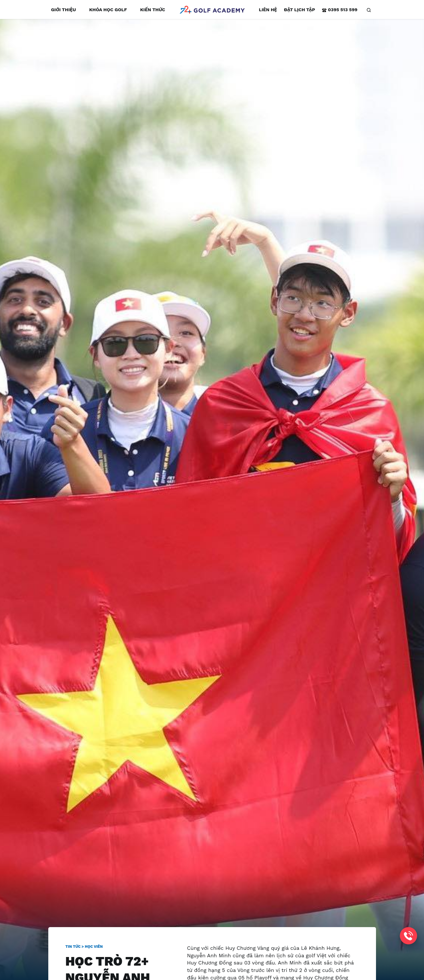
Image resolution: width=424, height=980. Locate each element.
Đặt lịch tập (300, 10)
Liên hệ (268, 10)
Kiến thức (152, 10)
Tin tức (73, 947)
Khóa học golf (108, 10)
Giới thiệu (64, 10)
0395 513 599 (340, 10)
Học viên (94, 947)
